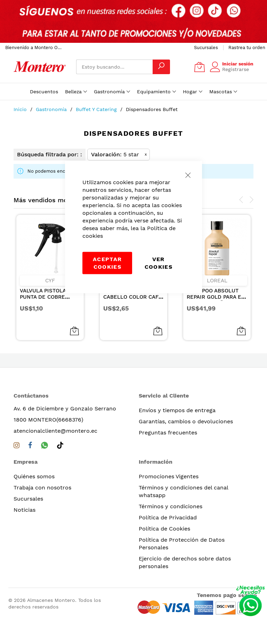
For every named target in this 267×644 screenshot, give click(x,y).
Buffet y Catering (97, 109)
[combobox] (114, 67)
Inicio (21, 109)
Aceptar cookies (107, 263)
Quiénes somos (34, 476)
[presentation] (241, 200)
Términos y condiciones (171, 506)
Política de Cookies (164, 529)
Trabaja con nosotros (42, 488)
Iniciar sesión (238, 64)
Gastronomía (52, 109)
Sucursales (206, 48)
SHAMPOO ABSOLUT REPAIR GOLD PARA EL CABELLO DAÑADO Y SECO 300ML (216, 300)
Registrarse (236, 69)
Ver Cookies (159, 263)
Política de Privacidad (168, 517)
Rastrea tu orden (247, 48)
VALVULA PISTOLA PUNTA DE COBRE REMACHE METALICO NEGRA (47, 300)
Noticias (25, 510)
